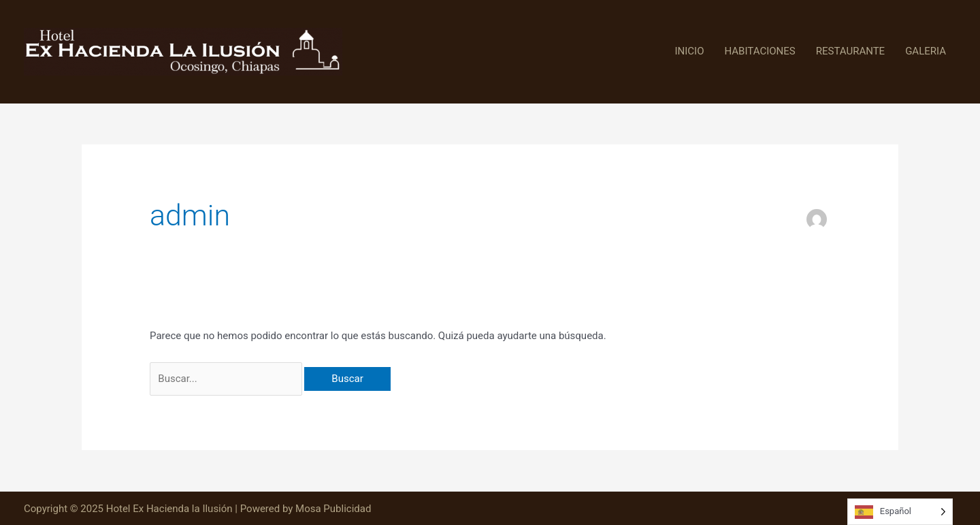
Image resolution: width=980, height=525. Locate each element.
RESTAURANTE (850, 51)
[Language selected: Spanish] (900, 512)
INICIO (689, 51)
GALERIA (926, 51)
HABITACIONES (760, 51)
